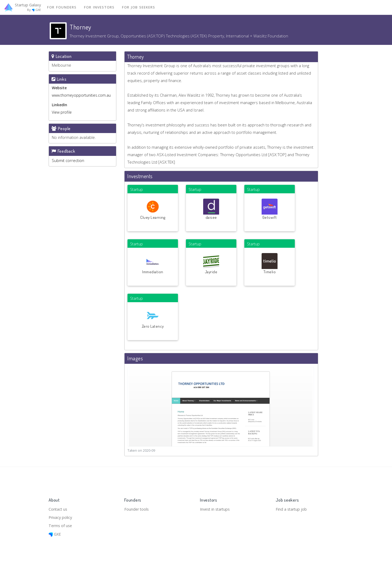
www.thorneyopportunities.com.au (81, 95)
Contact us (58, 508)
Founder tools (137, 508)
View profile (62, 112)
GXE (55, 534)
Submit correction (68, 161)
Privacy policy (61, 517)
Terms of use (61, 525)
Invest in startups (216, 508)
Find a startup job (292, 508)
